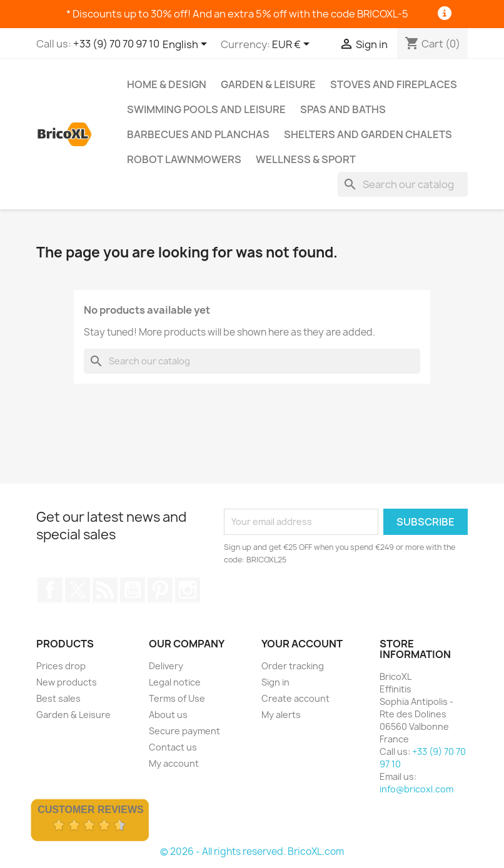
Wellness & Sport (306, 159)
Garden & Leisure (268, 84)
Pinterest (160, 590)
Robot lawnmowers (184, 159)
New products (67, 682)
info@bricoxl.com (416, 789)
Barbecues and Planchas (198, 134)
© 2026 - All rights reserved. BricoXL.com (252, 851)
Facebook (50, 590)
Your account (302, 644)
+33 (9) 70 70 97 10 (116, 44)
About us (168, 715)
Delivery (166, 666)
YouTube (133, 590)
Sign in (275, 682)
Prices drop (61, 666)
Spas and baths (343, 109)
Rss (105, 590)
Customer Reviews (91, 810)
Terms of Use (177, 698)
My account (174, 763)
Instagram (188, 590)
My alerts (281, 715)
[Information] (445, 14)
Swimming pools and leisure (206, 109)
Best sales (58, 698)
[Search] (403, 184)
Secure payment (184, 731)
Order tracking (293, 666)
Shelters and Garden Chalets (368, 134)
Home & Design (167, 84)
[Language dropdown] (187, 45)
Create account (295, 698)
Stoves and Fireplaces (394, 84)
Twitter (78, 590)
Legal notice (175, 682)
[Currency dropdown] (293, 45)
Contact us (173, 747)
